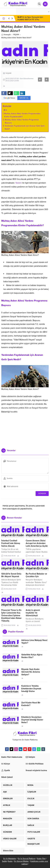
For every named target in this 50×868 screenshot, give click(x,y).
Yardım (18, 183)
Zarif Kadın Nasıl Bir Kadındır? (31, 704)
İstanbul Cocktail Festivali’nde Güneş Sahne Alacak (11, 543)
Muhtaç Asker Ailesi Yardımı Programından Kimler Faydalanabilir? (22, 115)
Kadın (10, 861)
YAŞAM (16, 35)
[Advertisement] (25, 434)
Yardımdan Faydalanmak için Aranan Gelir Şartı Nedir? (25, 127)
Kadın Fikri (41, 859)
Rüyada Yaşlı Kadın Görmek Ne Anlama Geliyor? (31, 672)
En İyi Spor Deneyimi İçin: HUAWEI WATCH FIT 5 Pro (30, 18)
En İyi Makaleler (10, 859)
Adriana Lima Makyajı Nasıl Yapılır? (34, 642)
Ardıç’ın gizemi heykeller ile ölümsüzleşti (33, 613)
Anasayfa (6, 35)
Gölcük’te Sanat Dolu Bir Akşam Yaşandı (11, 575)
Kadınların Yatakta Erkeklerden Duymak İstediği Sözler (31, 689)
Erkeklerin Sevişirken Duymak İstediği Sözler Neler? (32, 720)
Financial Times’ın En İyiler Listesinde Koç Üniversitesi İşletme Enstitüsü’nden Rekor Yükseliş (11, 615)
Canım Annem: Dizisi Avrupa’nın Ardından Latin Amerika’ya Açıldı (37, 543)
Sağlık (4, 861)
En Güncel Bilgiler (21, 861)
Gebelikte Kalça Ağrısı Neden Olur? (32, 656)
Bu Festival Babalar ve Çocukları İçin (36, 575)
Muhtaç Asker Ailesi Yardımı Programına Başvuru (22, 121)
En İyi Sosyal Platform (27, 859)
